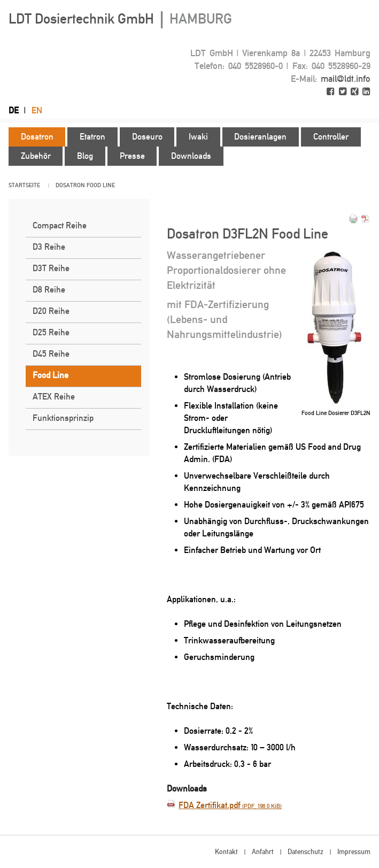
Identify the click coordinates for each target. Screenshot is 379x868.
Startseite (24, 185)
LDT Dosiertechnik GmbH (120, 19)
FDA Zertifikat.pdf (230, 805)
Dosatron (70, 185)
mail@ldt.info (346, 79)
